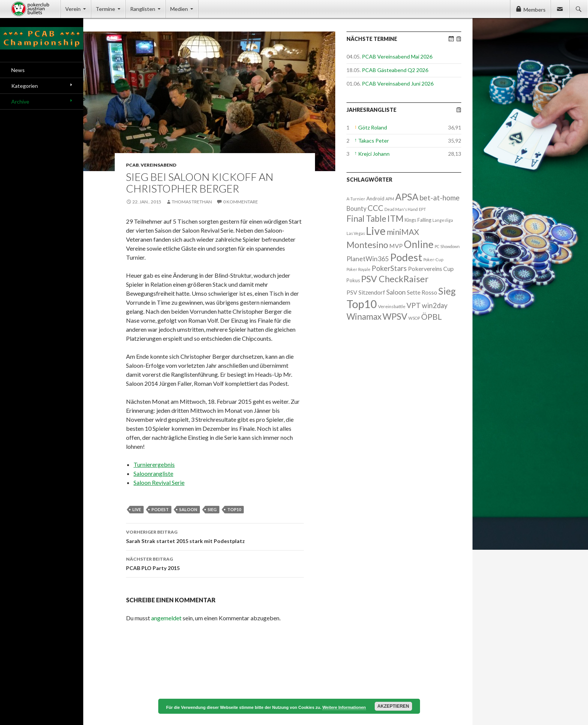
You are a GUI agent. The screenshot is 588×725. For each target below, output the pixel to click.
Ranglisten (143, 9)
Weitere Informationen (344, 707)
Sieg (212, 509)
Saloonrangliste (153, 473)
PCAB (132, 165)
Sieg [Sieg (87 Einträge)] (447, 291)
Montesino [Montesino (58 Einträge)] (367, 245)
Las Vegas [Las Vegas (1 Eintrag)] (356, 233)
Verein (73, 9)
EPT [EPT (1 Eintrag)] (422, 209)
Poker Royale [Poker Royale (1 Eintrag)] (358, 269)
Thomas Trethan (192, 202)
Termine (105, 9)
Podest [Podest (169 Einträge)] (406, 257)
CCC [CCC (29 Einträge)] (375, 208)
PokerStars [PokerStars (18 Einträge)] (389, 268)
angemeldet (166, 618)
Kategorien (25, 86)
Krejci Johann (374, 154)
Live (137, 509)
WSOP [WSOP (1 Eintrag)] (414, 318)
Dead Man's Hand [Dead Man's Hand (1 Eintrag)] (401, 209)
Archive (20, 102)
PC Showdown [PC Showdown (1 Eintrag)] (447, 246)
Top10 (234, 509)
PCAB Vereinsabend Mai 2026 (397, 56)
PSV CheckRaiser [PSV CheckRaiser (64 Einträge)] (395, 279)
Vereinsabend (158, 165)
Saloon (188, 509)
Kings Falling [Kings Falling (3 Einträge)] (418, 220)
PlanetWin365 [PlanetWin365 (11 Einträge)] (368, 259)
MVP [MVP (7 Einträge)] (396, 246)
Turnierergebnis (154, 464)
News (18, 70)
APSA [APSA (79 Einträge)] (407, 197)
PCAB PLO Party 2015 (215, 563)
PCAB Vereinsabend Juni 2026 (398, 83)
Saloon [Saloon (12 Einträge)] (396, 292)
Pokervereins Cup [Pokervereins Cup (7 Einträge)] (431, 268)
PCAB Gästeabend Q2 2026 (395, 70)
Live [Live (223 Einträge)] (376, 231)
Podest (160, 509)
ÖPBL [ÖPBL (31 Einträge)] (431, 317)
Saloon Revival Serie (159, 482)
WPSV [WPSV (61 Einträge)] (395, 316)
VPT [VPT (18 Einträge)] (414, 305)
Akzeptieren (393, 706)
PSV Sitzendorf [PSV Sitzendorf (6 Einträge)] (366, 292)
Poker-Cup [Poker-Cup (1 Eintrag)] (433, 259)
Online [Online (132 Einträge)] (419, 244)
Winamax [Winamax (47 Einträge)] (364, 317)
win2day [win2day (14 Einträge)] (435, 305)
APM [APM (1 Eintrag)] (390, 199)
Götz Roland (373, 127)
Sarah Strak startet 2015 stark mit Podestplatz (215, 536)
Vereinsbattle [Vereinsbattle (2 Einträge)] (392, 306)
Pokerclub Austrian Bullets (36, 9)
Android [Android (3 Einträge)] (375, 199)
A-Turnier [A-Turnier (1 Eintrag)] (356, 199)
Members (535, 10)
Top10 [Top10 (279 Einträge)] (362, 304)
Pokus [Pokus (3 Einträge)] (353, 280)
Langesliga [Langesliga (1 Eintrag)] (443, 220)
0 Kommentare (241, 202)
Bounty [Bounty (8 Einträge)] (356, 208)
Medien (179, 9)
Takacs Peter (373, 141)
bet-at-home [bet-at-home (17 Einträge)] (440, 198)
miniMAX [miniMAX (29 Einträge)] (403, 232)
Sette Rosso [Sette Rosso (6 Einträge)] (422, 292)
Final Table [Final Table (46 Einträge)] (366, 219)
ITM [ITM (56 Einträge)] (395, 218)
